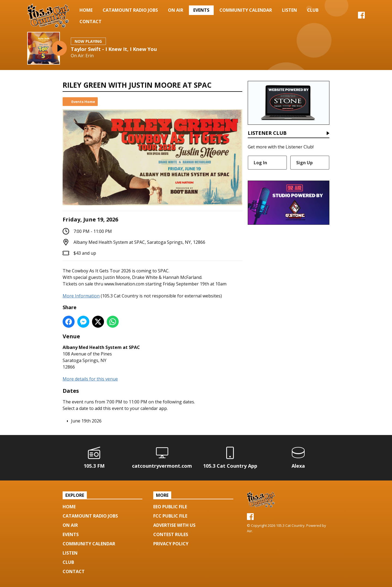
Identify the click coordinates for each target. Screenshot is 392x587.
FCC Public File (170, 516)
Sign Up (304, 163)
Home (86, 10)
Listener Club (267, 133)
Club (313, 10)
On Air (176, 10)
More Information (81, 296)
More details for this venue (90, 379)
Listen (290, 10)
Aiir (249, 531)
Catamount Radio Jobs (130, 10)
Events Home (83, 102)
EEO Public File (170, 507)
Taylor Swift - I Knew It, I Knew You (114, 49)
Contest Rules (171, 534)
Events (201, 10)
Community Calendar (246, 10)
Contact (91, 22)
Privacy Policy (171, 544)
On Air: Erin (82, 56)
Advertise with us (174, 525)
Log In (260, 163)
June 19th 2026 (86, 421)
